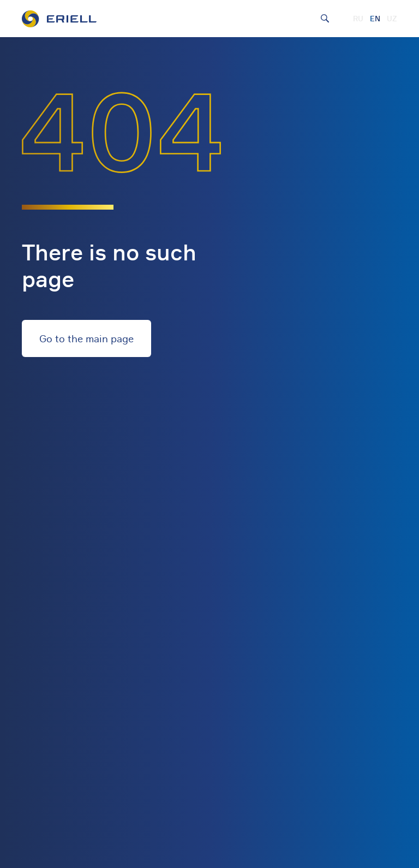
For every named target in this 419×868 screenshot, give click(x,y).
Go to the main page (86, 338)
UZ (392, 19)
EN (375, 19)
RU (358, 19)
